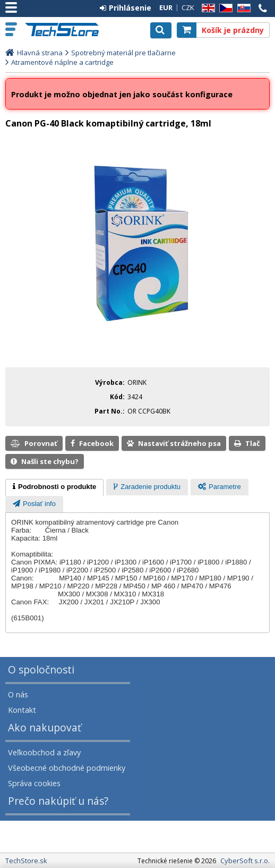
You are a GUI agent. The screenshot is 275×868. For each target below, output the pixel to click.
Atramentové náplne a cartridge (62, 62)
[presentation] (54, 487)
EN (207, 8)
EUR (166, 7)
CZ (224, 8)
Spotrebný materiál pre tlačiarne (123, 53)
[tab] (54, 487)
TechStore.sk (66, 30)
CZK (188, 7)
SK (242, 8)
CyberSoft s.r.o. (245, 861)
